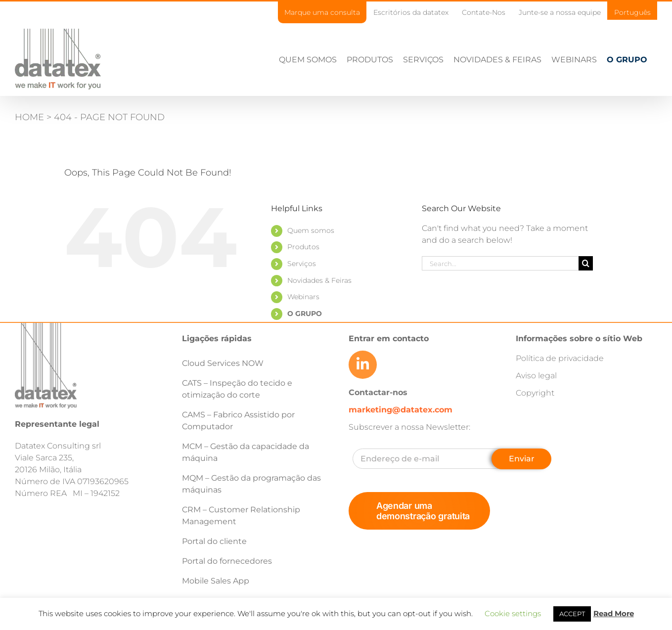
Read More (614, 613)
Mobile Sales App (216, 581)
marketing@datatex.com (401, 410)
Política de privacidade (560, 358)
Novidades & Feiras (319, 280)
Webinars (303, 297)
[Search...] (500, 263)
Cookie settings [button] (513, 613)
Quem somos (311, 230)
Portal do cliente (214, 541)
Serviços (302, 264)
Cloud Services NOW (223, 363)
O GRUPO (305, 314)
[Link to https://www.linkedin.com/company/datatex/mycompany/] (362, 364)
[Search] (586, 263)
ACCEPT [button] (572, 614)
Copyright (535, 393)
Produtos (303, 247)
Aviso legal (536, 376)
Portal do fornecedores (227, 561)
